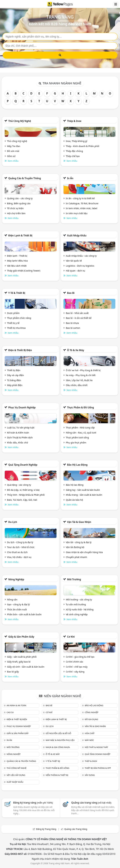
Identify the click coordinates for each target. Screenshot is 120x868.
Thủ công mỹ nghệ (20, 121)
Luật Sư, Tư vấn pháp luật (21, 427)
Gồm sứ (11, 156)
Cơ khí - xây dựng (75, 672)
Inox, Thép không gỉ (76, 141)
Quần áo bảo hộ (74, 500)
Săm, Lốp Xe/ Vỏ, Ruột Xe (79, 380)
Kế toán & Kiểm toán (18, 433)
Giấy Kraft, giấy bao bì (19, 662)
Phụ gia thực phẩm (76, 442)
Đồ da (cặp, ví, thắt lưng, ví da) (23, 490)
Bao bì (71, 293)
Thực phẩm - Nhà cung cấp (80, 427)
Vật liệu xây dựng (16, 775)
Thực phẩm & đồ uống (80, 407)
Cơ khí (71, 637)
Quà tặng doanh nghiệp (23, 465)
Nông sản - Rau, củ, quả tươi (81, 433)
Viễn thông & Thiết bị (57, 775)
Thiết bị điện (14, 370)
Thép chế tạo (73, 156)
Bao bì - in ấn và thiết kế (79, 318)
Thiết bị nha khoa (16, 328)
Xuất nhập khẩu (77, 235)
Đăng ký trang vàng (33, 803)
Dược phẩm (13, 313)
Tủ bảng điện (14, 380)
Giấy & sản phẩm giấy (21, 637)
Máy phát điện (15, 385)
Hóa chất (90, 733)
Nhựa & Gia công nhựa (58, 747)
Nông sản (12, 599)
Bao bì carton (73, 328)
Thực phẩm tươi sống (77, 437)
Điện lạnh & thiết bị (20, 235)
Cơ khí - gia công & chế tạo (80, 657)
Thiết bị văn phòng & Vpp (98, 768)
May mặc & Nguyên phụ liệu (60, 740)
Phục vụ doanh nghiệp (22, 407)
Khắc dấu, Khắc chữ (18, 442)
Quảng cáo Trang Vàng (76, 829)
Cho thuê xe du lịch (17, 552)
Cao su (10, 712)
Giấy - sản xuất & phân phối (22, 657)
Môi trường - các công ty (79, 599)
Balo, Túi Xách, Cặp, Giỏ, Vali (22, 500)
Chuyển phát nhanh (76, 557)
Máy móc (89, 740)
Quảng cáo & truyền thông (25, 178)
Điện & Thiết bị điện (20, 350)
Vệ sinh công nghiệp (77, 614)
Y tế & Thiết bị (17, 293)
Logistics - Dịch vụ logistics (80, 266)
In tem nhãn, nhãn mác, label (82, 208)
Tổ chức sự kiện (15, 208)
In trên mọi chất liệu (77, 213)
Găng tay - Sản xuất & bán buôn (83, 490)
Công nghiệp (92, 712)
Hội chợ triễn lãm (16, 213)
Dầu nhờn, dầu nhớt (77, 385)
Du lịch (13, 522)
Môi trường (74, 579)
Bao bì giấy (13, 672)
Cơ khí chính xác (75, 662)
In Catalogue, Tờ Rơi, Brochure (82, 203)
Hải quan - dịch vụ (75, 271)
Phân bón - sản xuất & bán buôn (24, 614)
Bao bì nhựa (72, 323)
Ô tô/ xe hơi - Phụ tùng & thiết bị (83, 370)
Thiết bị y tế (13, 323)
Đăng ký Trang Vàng (46, 829)
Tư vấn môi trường (76, 604)
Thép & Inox (74, 121)
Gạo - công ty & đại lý (18, 604)
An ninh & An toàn (16, 705)
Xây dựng (90, 775)
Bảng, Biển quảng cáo (19, 203)
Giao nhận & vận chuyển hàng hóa (84, 552)
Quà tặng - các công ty (19, 485)
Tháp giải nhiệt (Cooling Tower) (24, 271)
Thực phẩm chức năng (19, 318)
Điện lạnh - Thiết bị (17, 256)
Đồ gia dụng (91, 719)
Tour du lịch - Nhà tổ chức (21, 547)
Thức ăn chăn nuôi (17, 609)
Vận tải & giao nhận (79, 522)
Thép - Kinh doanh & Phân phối (83, 146)
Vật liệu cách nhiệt (17, 266)
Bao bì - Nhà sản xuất (77, 313)
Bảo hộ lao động (77, 465)
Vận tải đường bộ (75, 547)
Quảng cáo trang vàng (91, 803)
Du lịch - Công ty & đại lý (20, 542)
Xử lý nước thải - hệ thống (80, 609)
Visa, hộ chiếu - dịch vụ (19, 557)
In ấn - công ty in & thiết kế (80, 198)
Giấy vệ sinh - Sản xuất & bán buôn (26, 667)
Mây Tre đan (14, 146)
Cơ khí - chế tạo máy (77, 667)
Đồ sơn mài (13, 151)
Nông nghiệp (16, 579)
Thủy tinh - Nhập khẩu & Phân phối (26, 495)
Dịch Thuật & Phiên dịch (20, 437)
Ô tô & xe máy (76, 350)
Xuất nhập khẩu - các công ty (81, 256)
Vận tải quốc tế (74, 261)
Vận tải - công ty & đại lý (79, 542)
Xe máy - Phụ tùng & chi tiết (81, 375)
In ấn (70, 178)
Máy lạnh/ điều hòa (17, 261)
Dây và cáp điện (15, 375)
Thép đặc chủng (74, 151)
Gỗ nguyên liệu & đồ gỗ (58, 733)
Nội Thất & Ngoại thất (96, 747)
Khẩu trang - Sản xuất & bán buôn (84, 495)
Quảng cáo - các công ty (20, 198)
